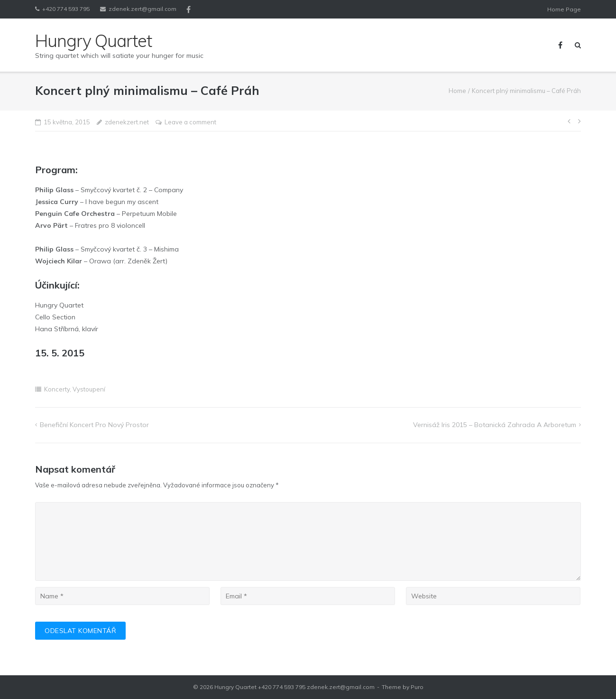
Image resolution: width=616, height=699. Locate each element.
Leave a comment (190, 122)
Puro (417, 687)
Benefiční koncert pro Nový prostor (94, 425)
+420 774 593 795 (66, 9)
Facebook (188, 9)
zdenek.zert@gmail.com (143, 9)
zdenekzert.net (127, 122)
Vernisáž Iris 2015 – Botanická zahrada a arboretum (495, 425)
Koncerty (57, 389)
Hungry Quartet (235, 687)
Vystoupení (89, 389)
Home (457, 91)
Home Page (564, 9)
